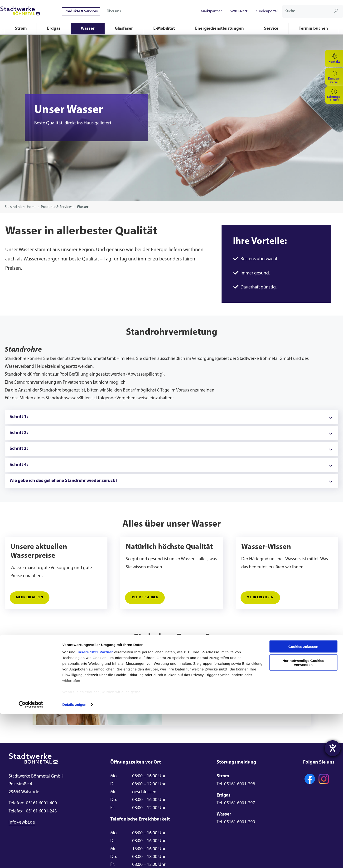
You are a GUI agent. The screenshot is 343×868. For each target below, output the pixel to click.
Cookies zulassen (303, 801)
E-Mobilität (164, 29)
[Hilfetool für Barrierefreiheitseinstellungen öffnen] (333, 748)
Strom (21, 29)
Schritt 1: (19, 417)
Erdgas (54, 29)
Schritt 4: (19, 465)
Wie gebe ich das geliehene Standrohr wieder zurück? (63, 481)
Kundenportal (267, 11)
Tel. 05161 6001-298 (236, 784)
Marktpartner (211, 11)
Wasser (88, 29)
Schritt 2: (19, 433)
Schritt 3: (19, 449)
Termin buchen (313, 29)
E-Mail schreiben (200, 709)
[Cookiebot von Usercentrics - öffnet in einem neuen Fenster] (31, 859)
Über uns (114, 11)
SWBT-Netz (239, 11)
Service (271, 29)
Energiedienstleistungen (220, 29)
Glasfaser (124, 29)
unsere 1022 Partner (95, 806)
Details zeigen (74, 859)
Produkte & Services (81, 11)
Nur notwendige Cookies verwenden (303, 817)
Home (32, 207)
